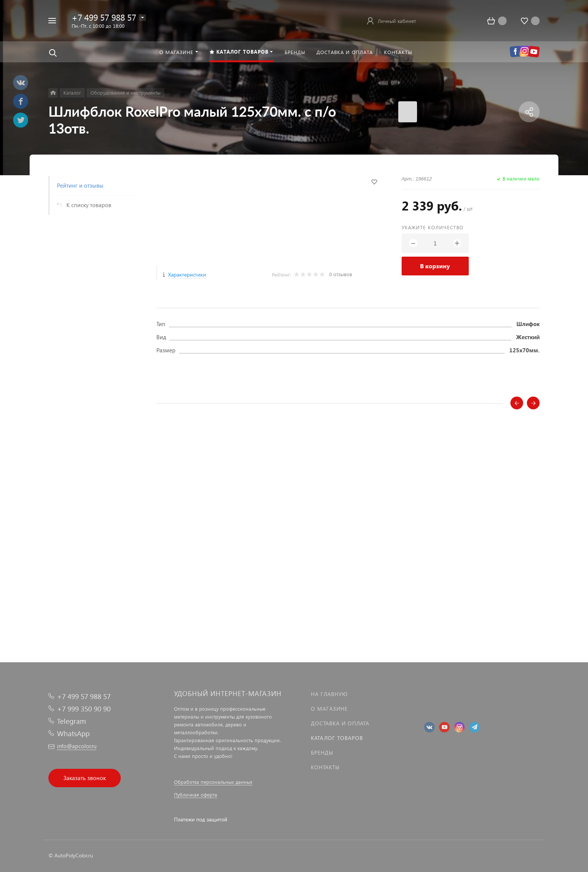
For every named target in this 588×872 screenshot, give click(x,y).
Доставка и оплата (340, 723)
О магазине (329, 709)
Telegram (71, 721)
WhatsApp (73, 733)
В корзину (435, 266)
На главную (329, 694)
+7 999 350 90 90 (84, 709)
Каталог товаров (337, 738)
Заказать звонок (85, 778)
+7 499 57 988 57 (104, 17)
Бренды (322, 752)
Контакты (325, 767)
